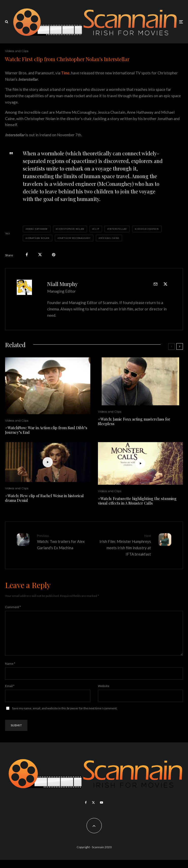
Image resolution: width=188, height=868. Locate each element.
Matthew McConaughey (75, 238)
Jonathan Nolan (38, 238)
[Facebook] (86, 811)
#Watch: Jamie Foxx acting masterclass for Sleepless (134, 421)
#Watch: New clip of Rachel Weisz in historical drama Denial (44, 498)
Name (10, 672)
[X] (93, 811)
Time (65, 73)
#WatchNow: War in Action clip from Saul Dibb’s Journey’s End (46, 430)
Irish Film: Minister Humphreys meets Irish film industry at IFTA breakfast (125, 545)
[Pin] (54, 255)
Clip (96, 229)
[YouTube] (101, 811)
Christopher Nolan (71, 229)
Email (10, 694)
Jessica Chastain (148, 229)
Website (104, 694)
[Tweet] (40, 255)
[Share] (27, 255)
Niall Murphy (62, 284)
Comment (13, 607)
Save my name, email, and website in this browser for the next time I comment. (65, 716)
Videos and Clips (17, 51)
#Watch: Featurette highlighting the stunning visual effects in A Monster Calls (137, 501)
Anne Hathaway (37, 229)
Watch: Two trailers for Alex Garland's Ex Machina (64, 542)
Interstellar (118, 229)
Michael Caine (110, 238)
